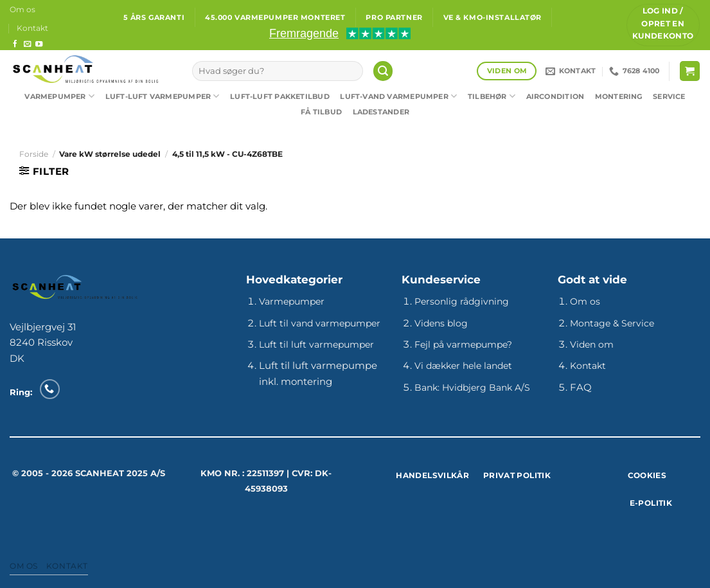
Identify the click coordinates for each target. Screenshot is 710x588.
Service (669, 96)
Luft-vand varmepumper (398, 96)
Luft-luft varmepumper (163, 96)
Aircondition (555, 96)
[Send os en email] (27, 44)
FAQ (581, 387)
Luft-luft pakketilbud (280, 96)
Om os (22, 9)
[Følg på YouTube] (39, 44)
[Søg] (383, 71)
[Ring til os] (50, 389)
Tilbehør (492, 96)
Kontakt (32, 28)
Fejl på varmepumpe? (463, 344)
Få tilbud (321, 112)
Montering (619, 96)
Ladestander (381, 112)
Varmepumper (59, 96)
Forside (34, 154)
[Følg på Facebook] (15, 44)
